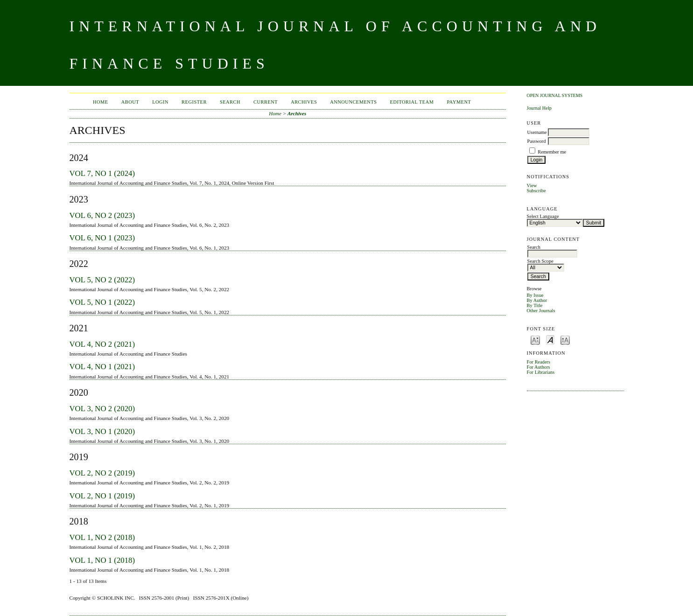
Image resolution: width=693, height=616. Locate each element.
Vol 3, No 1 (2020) (102, 431)
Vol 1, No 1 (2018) (102, 560)
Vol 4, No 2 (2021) (102, 344)
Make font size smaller (535, 339)
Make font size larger (565, 339)
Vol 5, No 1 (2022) (102, 302)
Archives (304, 102)
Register (194, 102)
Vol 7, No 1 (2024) (102, 173)
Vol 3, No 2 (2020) (102, 409)
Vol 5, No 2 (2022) (102, 280)
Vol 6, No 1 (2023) (102, 238)
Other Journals (541, 311)
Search (230, 102)
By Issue (535, 295)
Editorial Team (412, 102)
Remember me (552, 152)
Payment (459, 102)
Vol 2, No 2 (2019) (102, 473)
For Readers (539, 362)
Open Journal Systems (555, 95)
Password (537, 141)
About (130, 102)
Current (266, 102)
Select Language (543, 216)
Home (101, 102)
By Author (537, 300)
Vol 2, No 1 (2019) (102, 496)
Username (537, 132)
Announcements (353, 102)
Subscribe (536, 191)
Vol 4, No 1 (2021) (102, 367)
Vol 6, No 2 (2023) (102, 215)
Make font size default (550, 339)
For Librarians (541, 372)
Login (160, 102)
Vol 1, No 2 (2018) (102, 537)
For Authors (539, 367)
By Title (535, 305)
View (532, 185)
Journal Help (539, 108)
